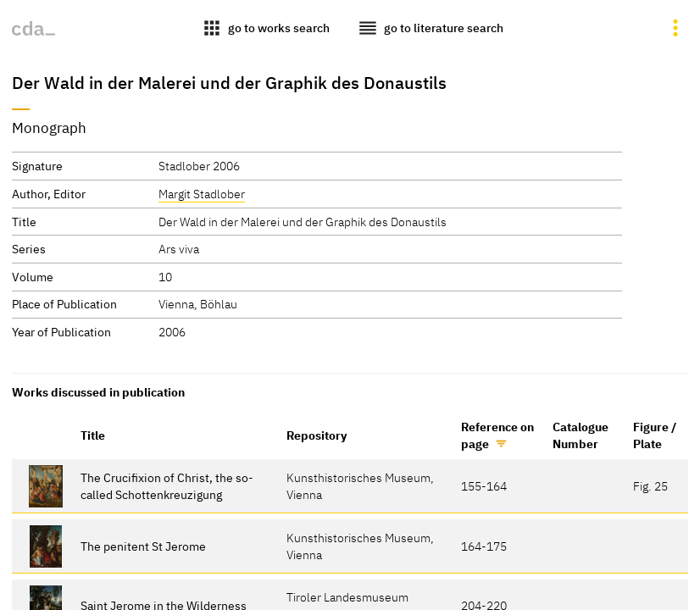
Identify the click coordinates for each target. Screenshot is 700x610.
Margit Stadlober (202, 194)
